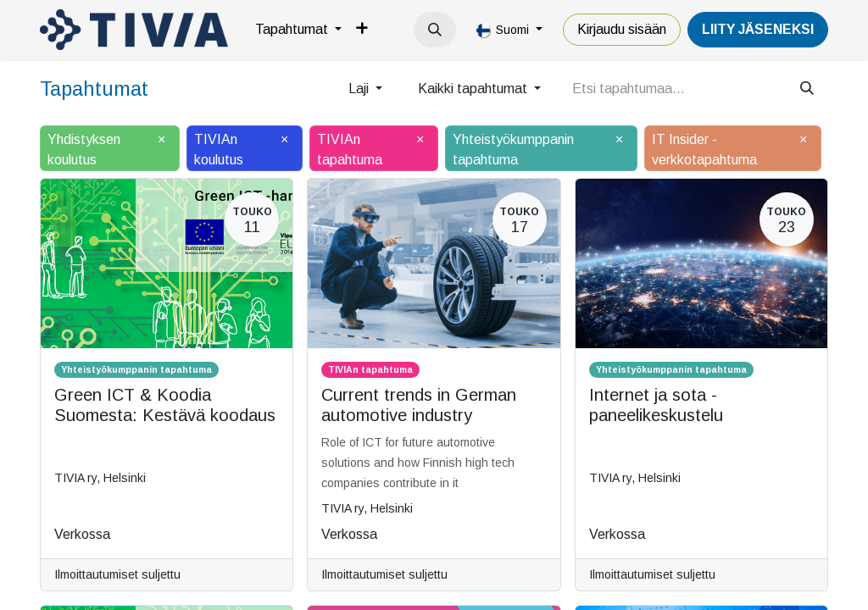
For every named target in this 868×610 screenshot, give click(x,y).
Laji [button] (360, 89)
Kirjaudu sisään (622, 29)
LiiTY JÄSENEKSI (758, 29)
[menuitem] (298, 30)
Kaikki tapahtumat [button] (474, 89)
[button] (435, 30)
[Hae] (807, 89)
